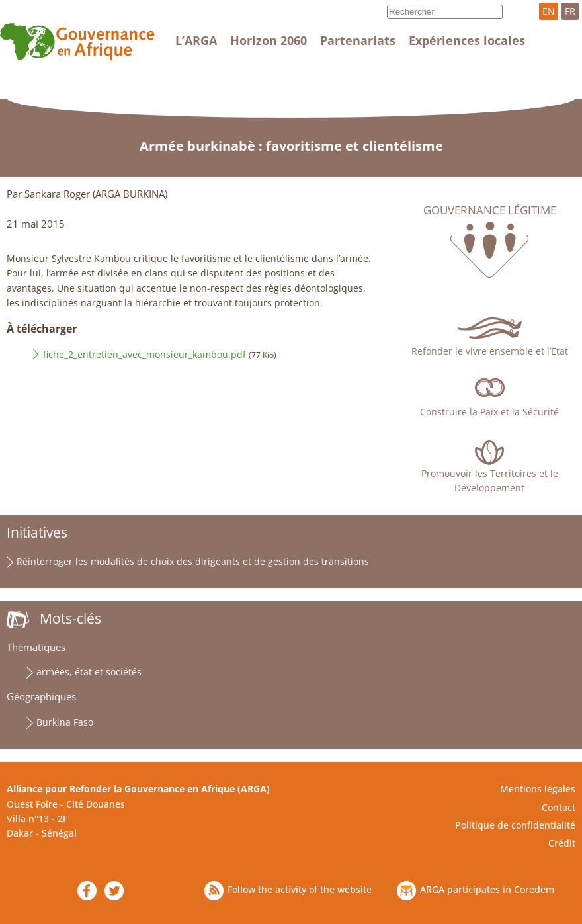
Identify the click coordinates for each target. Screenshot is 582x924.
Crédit (562, 843)
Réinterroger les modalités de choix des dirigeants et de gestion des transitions (193, 561)
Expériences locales (467, 40)
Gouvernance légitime (490, 210)
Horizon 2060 (269, 40)
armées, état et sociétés (89, 672)
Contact (559, 807)
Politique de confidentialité (515, 825)
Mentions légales (538, 789)
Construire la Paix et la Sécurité (489, 412)
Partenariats (358, 40)
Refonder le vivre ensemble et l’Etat (490, 351)
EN (549, 11)
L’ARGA (196, 40)
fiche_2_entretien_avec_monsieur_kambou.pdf (145, 354)
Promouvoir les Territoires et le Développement (490, 481)
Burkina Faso (65, 722)
